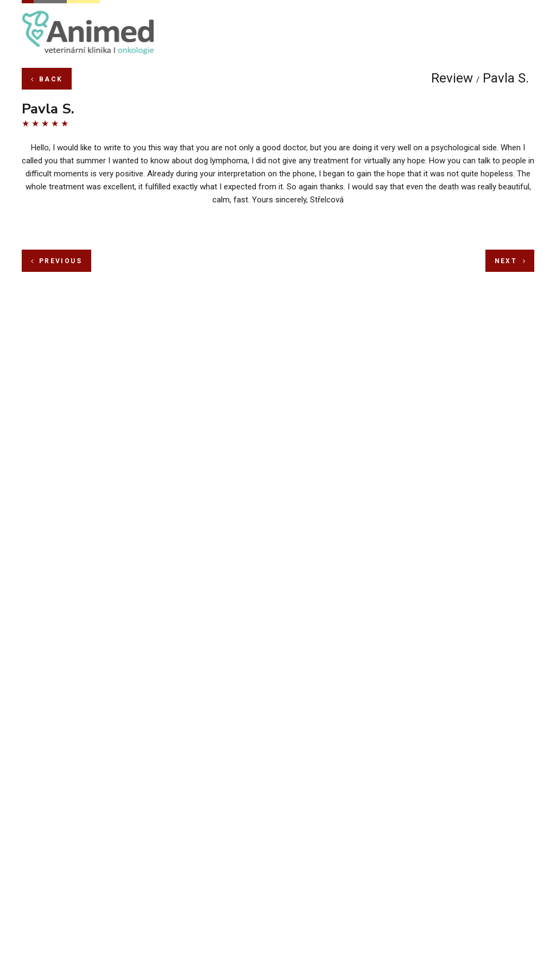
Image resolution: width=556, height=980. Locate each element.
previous (56, 193)
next (510, 193)
